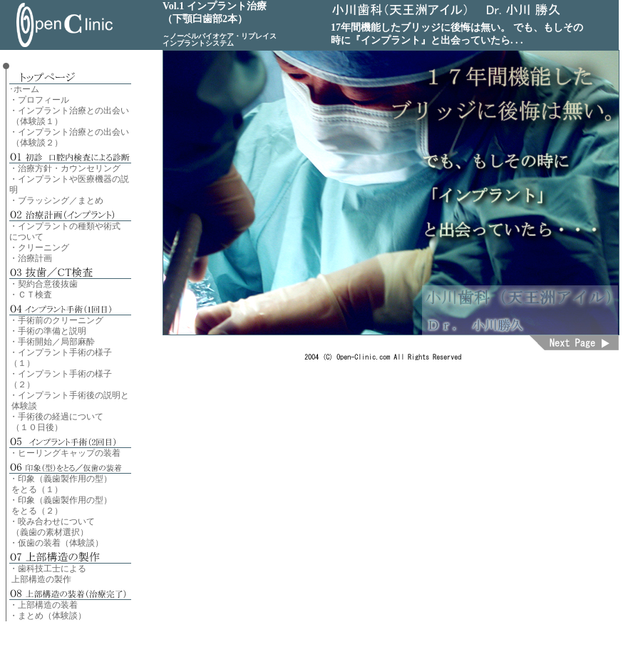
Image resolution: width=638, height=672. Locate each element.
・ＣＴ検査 (31, 295)
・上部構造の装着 (43, 605)
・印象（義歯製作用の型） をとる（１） (61, 484)
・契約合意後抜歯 (43, 284)
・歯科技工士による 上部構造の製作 (48, 574)
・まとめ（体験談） (48, 616)
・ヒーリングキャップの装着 (65, 453)
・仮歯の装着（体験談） (56, 543)
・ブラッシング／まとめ (56, 200)
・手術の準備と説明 (48, 331)
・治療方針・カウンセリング (65, 168)
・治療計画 (31, 258)
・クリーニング (39, 248)
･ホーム (24, 89)
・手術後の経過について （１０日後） (56, 422)
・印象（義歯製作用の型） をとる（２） (61, 505)
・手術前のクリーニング (56, 320)
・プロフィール (39, 100)
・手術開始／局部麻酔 (52, 342)
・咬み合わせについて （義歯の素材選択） (52, 527)
